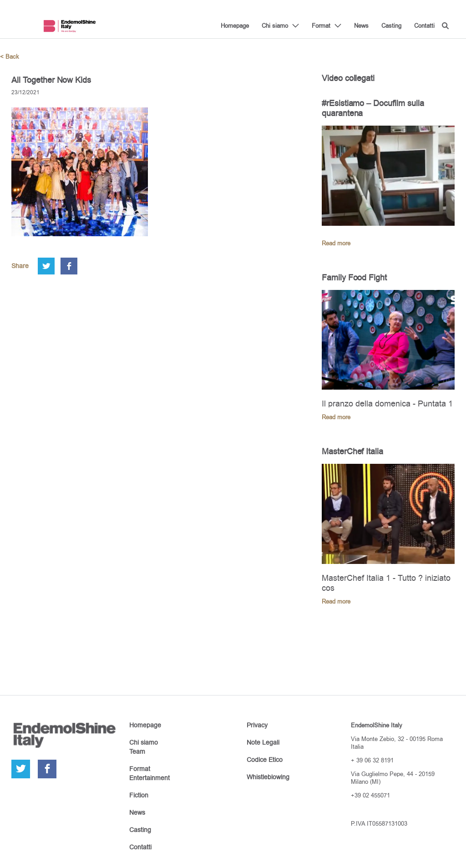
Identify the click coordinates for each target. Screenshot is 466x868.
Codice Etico (265, 760)
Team (137, 751)
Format (321, 25)
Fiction (139, 795)
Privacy (257, 725)
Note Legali (263, 742)
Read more (336, 243)
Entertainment (149, 778)
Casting (391, 25)
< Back (10, 57)
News (361, 25)
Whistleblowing (268, 777)
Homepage (235, 25)
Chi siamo (275, 25)
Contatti (424, 25)
